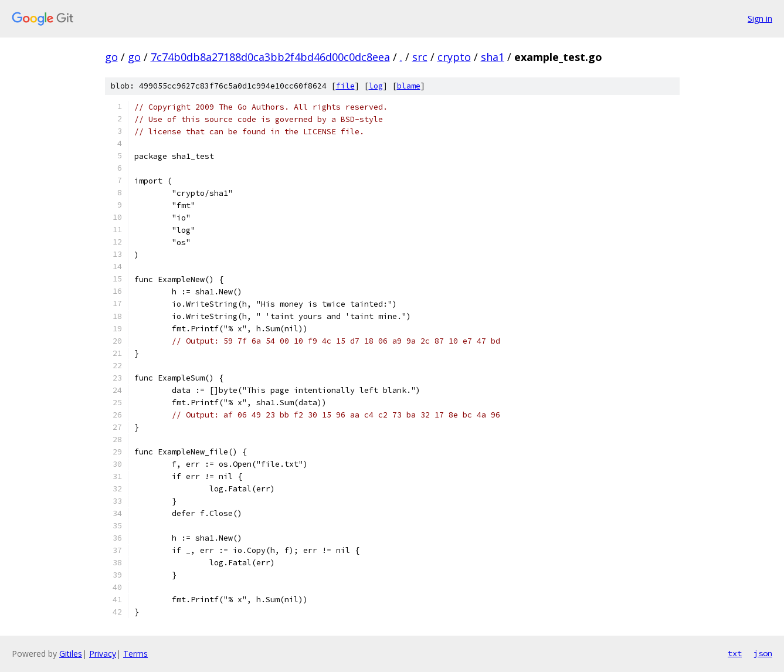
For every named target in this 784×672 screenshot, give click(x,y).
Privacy (103, 654)
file (345, 86)
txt (735, 653)
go (111, 57)
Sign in (760, 18)
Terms (135, 654)
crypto (454, 57)
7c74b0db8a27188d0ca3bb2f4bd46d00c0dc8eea (270, 57)
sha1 (493, 57)
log (376, 86)
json (763, 653)
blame (409, 86)
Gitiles (71, 654)
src (420, 57)
